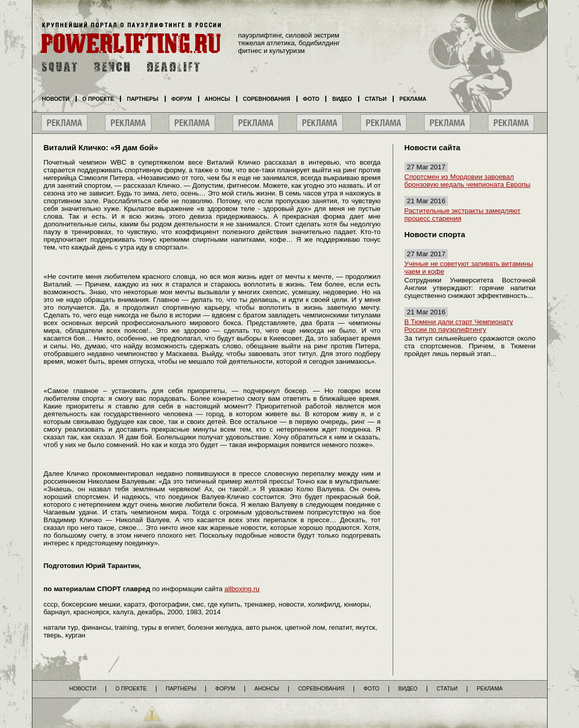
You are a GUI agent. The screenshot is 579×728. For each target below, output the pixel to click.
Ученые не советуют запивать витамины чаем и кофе (469, 268)
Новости (56, 99)
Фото (311, 99)
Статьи (376, 99)
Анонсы (218, 99)
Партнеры (142, 99)
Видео (342, 99)
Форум (182, 99)
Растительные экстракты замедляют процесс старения (463, 215)
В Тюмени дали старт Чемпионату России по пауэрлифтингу (459, 326)
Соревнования (267, 99)
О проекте (98, 99)
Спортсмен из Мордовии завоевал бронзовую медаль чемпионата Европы (468, 181)
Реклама (413, 99)
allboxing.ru (242, 589)
